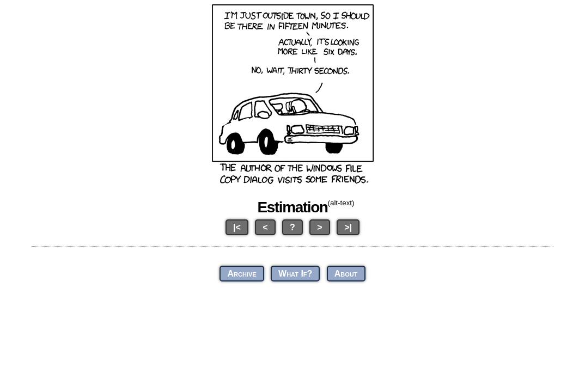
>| (348, 227)
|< (237, 227)
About (346, 274)
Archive (242, 274)
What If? (295, 274)
